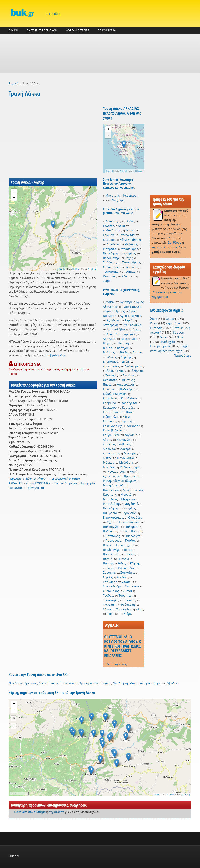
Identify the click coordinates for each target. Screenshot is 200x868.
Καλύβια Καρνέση (115, 394)
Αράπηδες (113, 334)
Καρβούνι (109, 403)
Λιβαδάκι (113, 244)
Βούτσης (109, 352)
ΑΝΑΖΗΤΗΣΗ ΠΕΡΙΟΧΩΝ (42, 30)
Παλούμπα (110, 531)
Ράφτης (135, 563)
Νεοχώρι (118, 200)
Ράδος (122, 563)
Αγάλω (110, 302)
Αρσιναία (109, 339)
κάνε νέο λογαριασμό (166, 247)
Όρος (154, 323)
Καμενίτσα (110, 398)
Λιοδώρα (109, 449)
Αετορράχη (113, 221)
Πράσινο (129, 554)
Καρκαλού (110, 407)
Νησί (180, 337)
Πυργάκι (123, 559)
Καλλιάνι (109, 235)
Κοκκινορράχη (113, 426)
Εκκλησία (156, 328)
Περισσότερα (183, 355)
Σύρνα (127, 591)
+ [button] (14, 192)
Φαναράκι (110, 276)
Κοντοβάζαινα (112, 430)
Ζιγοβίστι (129, 375)
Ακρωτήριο (173, 323)
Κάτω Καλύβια (113, 412)
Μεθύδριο (126, 462)
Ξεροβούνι (129, 513)
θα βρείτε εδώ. (56, 355)
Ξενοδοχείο (167, 342)
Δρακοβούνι (111, 366)
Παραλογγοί (133, 536)
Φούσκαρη (128, 605)
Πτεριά (108, 559)
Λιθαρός (125, 444)
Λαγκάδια (131, 435)
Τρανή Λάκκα (35, 488)
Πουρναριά (111, 554)
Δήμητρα (127, 357)
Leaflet (62, 269)
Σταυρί (127, 582)
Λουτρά (125, 449)
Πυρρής (108, 563)
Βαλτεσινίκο (129, 339)
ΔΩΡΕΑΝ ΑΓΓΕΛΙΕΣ (78, 30)
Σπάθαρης (110, 262)
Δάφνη (43, 683)
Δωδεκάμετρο (112, 230)
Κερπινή (126, 421)
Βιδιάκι (108, 348)
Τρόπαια (130, 271)
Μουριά (126, 494)
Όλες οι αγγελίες (115, 664)
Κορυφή (179, 332)
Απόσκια (135, 329)
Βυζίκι (130, 221)
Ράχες (129, 258)
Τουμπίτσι (131, 267)
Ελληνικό (137, 371)
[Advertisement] (100, 53)
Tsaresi (54, 683)
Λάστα (107, 440)
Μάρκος (108, 462)
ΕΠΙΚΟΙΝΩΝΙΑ (107, 30)
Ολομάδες (135, 517)
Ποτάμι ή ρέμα (160, 346)
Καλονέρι (126, 389)
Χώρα (107, 281)
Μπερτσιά (112, 195)
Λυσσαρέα (130, 453)
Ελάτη (121, 371)
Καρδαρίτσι (129, 403)
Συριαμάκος (111, 267)
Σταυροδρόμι (131, 262)
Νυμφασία (110, 513)
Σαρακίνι (109, 572)
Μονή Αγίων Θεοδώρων (119, 481)
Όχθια (111, 522)
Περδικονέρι (111, 258)
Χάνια (126, 276)
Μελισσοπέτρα (130, 467)
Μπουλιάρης (129, 249)
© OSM (76, 269)
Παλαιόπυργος (129, 522)
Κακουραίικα (125, 384)
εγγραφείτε (56, 812)
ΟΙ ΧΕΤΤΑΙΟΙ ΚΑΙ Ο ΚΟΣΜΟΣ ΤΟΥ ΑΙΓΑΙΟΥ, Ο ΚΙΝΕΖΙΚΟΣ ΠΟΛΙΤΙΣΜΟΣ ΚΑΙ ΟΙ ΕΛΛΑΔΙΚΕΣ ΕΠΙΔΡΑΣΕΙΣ (123, 646)
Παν (124, 531)
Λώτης (107, 458)
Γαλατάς (108, 226)
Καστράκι (109, 240)
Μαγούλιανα (125, 458)
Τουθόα (108, 595)
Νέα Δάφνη (131, 195)
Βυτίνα (137, 352)
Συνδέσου (175, 242)
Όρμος (170, 319)
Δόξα (121, 226)
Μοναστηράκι (116, 471)
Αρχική (13, 83)
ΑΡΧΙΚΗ (13, 30)
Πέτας (128, 550)
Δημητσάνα (111, 361)
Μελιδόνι (131, 244)
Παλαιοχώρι (111, 527)
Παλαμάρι (132, 527)
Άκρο (154, 319)
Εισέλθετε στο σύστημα (30, 812)
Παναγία (137, 531)
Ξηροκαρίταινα (113, 517)
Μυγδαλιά (131, 504)
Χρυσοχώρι (124, 609)
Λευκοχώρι (124, 440)
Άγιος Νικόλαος (130, 316)
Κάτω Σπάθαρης (131, 240)
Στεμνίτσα (132, 586)
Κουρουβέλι (111, 435)
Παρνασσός (113, 540)
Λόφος (164, 337)
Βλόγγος (123, 348)
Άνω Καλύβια (132, 325)
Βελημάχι (124, 343)
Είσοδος (54, 14)
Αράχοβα (130, 334)
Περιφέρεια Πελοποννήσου (27, 479)
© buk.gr (92, 269)
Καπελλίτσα (127, 235)
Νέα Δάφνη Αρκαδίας (23, 683)
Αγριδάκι (113, 320)
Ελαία (129, 230)
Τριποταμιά (111, 271)
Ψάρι (110, 614)
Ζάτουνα (111, 375)
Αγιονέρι (126, 302)
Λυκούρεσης (111, 453)
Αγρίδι (129, 320)
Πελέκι (107, 545)
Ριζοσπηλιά (126, 568)
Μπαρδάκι (110, 499)
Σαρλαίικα (127, 572)
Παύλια (130, 540)
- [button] (14, 198)
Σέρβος (108, 577)
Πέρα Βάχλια (125, 545)
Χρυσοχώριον (89, 683)
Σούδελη (123, 577)
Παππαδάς (113, 536)
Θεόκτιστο (110, 380)
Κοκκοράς (133, 426)
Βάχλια (108, 343)
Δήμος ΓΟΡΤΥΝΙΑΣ (38, 483)
